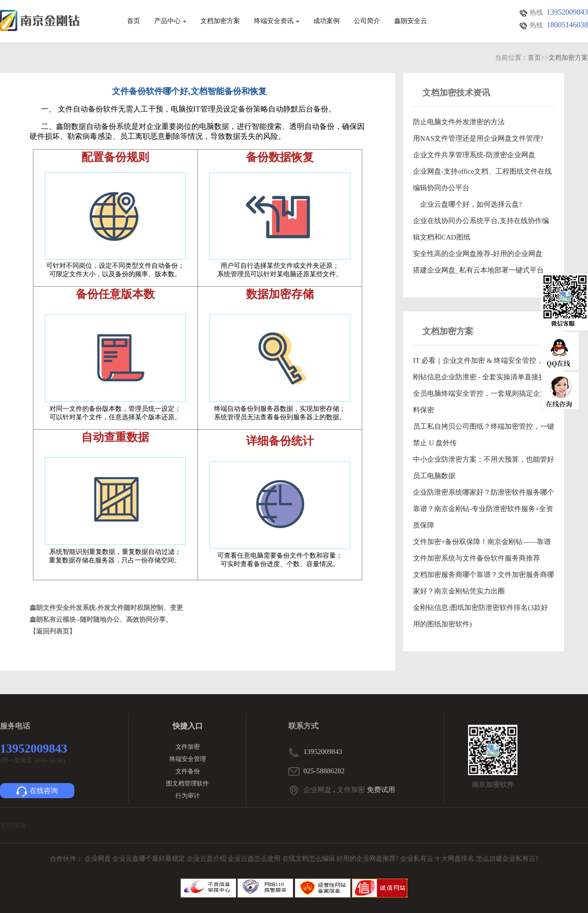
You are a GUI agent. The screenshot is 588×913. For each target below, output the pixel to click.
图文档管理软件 (187, 783)
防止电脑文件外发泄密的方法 (459, 122)
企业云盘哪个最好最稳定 (150, 859)
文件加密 (188, 747)
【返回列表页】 (53, 631)
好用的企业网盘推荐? (368, 859)
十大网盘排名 (454, 859)
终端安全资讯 (277, 21)
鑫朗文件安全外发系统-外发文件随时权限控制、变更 (107, 608)
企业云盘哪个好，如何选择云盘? (468, 204)
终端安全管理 (188, 759)
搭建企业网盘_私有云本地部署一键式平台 (478, 270)
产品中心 (170, 21)
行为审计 (188, 796)
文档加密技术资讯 (456, 93)
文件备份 (188, 771)
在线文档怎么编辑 (309, 859)
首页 (134, 21)
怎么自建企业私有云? (507, 859)
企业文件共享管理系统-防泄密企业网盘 (474, 155)
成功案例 (326, 21)
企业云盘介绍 (207, 859)
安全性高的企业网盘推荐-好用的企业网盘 (478, 254)
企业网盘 (318, 790)
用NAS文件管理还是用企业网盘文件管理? (478, 138)
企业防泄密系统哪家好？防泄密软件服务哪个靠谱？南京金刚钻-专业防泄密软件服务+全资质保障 (484, 509)
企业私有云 (418, 859)
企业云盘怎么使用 (255, 859)
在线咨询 (37, 792)
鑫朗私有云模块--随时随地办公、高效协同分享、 (101, 620)
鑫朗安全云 (411, 21)
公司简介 (367, 21)
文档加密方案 (220, 21)
